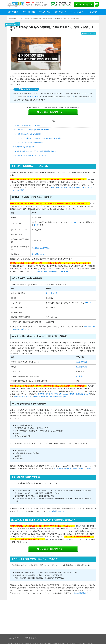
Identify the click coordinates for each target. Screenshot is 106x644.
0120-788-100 (33, 97)
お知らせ (10, 638)
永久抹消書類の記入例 (56, 512)
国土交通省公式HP (38, 249)
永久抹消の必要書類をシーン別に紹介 (27, 126)
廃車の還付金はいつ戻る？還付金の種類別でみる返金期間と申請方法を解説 (41, 397)
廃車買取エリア (61, 12)
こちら (72, 97)
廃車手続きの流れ (45, 12)
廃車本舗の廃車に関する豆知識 (32, 18)
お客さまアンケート (19, 638)
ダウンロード (75, 223)
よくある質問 (93, 12)
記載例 (48, 249)
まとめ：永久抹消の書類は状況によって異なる (30, 156)
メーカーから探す (77, 12)
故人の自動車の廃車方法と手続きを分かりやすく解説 (73, 469)
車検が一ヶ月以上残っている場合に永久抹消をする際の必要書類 (37, 139)
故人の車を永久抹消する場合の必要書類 (29, 143)
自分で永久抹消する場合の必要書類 (28, 135)
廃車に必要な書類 (29, 12)
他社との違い (34, 638)
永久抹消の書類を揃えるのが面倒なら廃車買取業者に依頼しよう (36, 152)
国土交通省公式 (81, 363)
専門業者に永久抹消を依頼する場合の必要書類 (31, 130)
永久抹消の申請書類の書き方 (24, 147)
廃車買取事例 (13, 12)
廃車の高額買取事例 (81, 594)
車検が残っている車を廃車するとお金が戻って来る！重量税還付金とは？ (64, 394)
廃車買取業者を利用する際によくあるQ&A (53, 272)
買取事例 (27, 638)
